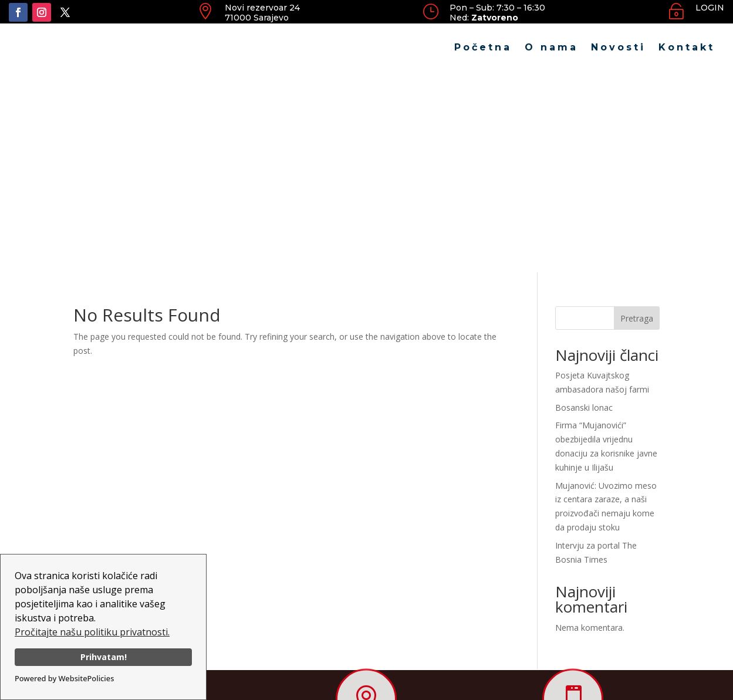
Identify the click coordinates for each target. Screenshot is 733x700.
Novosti (618, 47)
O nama (551, 47)
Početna (483, 47)
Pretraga (637, 118)
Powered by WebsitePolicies (64, 678)
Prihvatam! (104, 657)
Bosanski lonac (584, 207)
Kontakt (687, 47)
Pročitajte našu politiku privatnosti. (92, 632)
